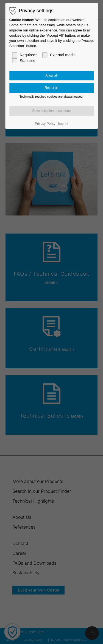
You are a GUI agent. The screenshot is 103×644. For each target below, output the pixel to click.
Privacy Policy (45, 124)
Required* (24, 55)
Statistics (24, 61)
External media (59, 55)
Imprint (63, 124)
